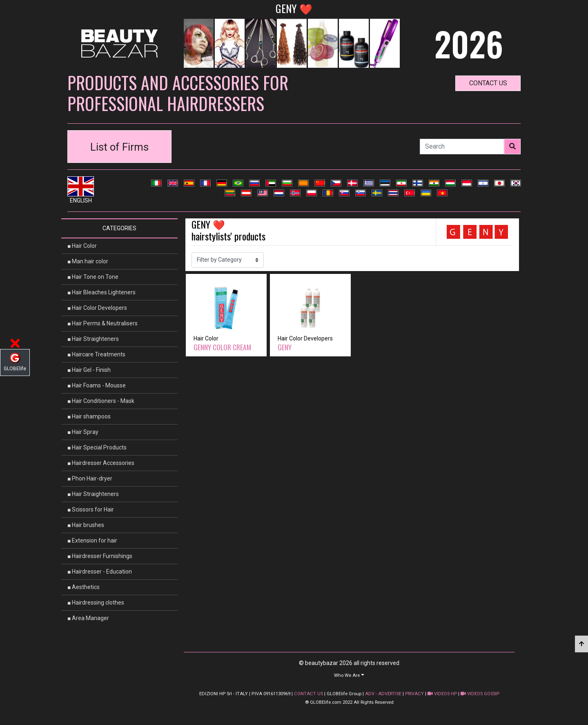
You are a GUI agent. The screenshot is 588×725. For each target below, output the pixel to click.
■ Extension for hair (92, 540)
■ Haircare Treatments (96, 354)
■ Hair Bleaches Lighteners (101, 292)
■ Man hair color (88, 261)
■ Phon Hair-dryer (90, 478)
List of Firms (119, 147)
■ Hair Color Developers (97, 308)
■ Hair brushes (86, 525)
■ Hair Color (82, 246)
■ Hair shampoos (89, 416)
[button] (349, 675)
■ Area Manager (88, 618)
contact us (488, 83)
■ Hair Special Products (97, 447)
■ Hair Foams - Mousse (97, 385)
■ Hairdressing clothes (96, 603)
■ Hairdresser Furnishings (100, 556)
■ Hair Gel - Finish (89, 370)
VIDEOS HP (442, 694)
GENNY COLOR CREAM (222, 347)
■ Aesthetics (84, 587)
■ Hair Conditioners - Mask (101, 401)
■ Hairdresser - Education (100, 572)
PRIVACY (414, 694)
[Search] (462, 147)
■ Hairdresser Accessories (101, 463)
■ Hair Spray (83, 432)
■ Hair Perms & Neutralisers (102, 323)
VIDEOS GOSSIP (480, 694)
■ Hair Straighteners (93, 339)
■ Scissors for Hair (91, 509)
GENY (285, 347)
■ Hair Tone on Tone (93, 277)
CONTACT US (308, 694)
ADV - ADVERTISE (383, 694)
